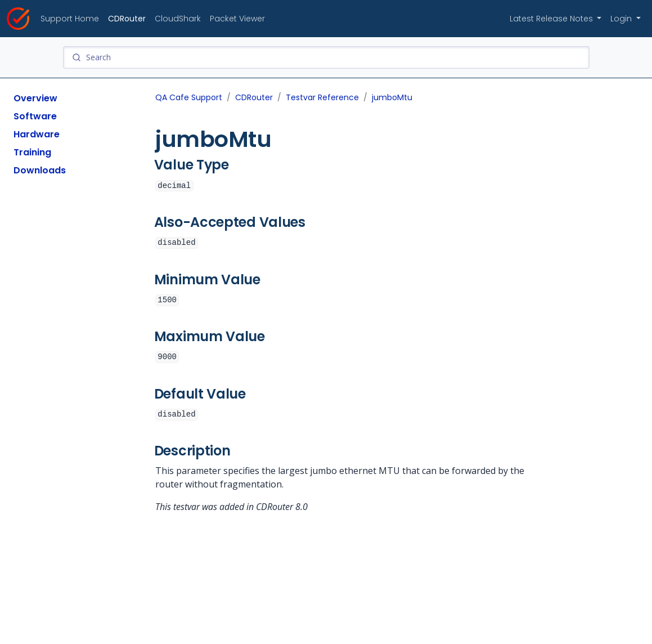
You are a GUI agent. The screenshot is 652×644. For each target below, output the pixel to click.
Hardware (37, 134)
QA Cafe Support (189, 97)
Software (35, 116)
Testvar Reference (322, 97)
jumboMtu (392, 97)
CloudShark (178, 19)
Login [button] (622, 19)
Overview (35, 98)
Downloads (40, 170)
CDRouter (127, 19)
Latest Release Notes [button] (552, 19)
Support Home (70, 19)
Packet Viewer (237, 19)
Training (32, 152)
